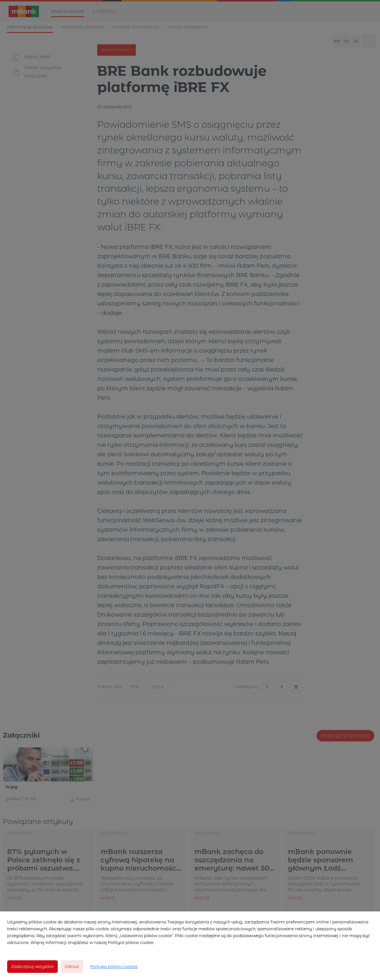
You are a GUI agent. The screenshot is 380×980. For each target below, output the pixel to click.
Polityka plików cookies (114, 967)
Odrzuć (72, 967)
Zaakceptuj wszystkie (32, 967)
